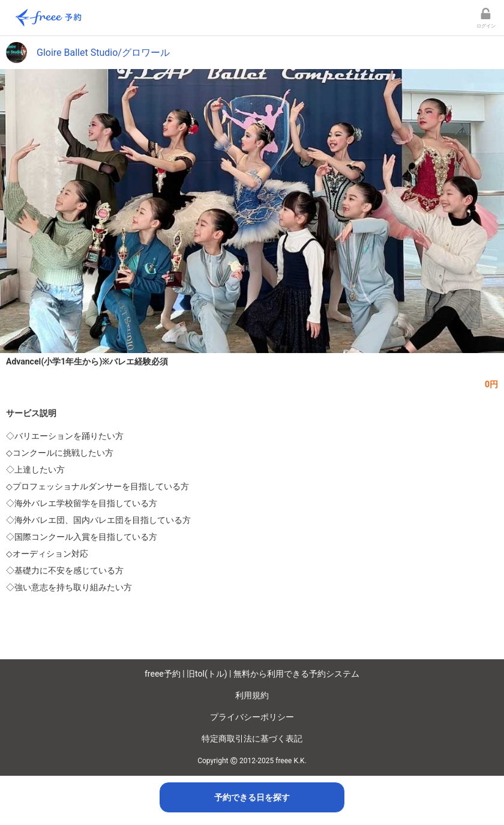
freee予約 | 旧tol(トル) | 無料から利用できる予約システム (252, 674)
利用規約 (252, 695)
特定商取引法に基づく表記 (252, 739)
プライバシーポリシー (252, 717)
